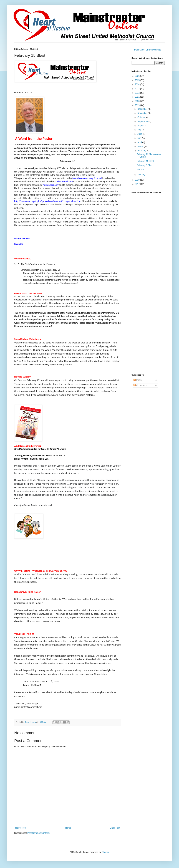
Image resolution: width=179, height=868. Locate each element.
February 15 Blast (145, 161)
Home (68, 828)
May (140, 138)
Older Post (115, 828)
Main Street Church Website (148, 50)
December (143, 109)
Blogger (105, 852)
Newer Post (21, 828)
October (142, 117)
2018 (138, 180)
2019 (138, 105)
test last (141, 169)
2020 (138, 101)
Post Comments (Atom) (38, 833)
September (143, 122)
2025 (138, 80)
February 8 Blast (145, 165)
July (140, 130)
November (143, 113)
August (141, 126)
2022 (138, 93)
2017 (138, 184)
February (142, 151)
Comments (140, 385)
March (141, 146)
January (142, 175)
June (140, 134)
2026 (138, 76)
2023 (138, 89)
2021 (138, 97)
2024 (138, 84)
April (140, 142)
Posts (138, 380)
